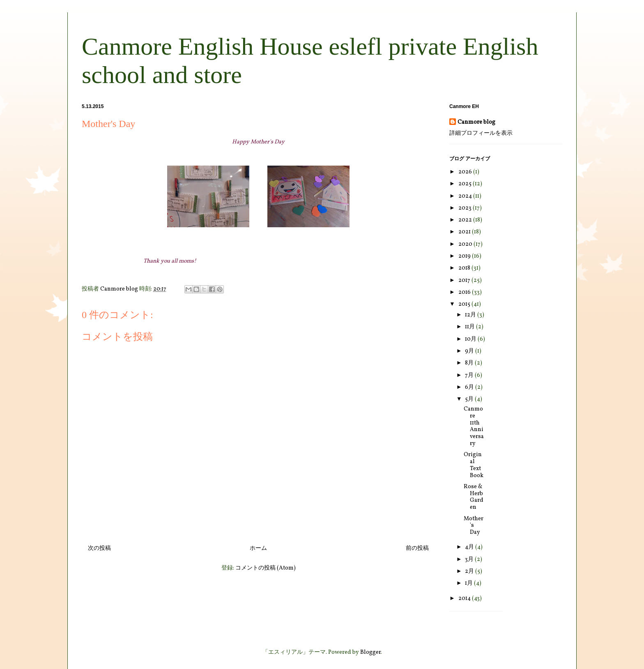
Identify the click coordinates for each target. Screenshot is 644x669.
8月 (470, 363)
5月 (470, 399)
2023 (466, 208)
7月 (470, 375)
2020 (466, 244)
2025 (466, 184)
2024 (466, 196)
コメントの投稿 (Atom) (266, 568)
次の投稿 (99, 548)
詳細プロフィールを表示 (481, 133)
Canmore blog (476, 122)
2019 (465, 256)
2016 (465, 292)
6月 (470, 387)
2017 (465, 280)
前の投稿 (417, 548)
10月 (471, 339)
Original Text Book (474, 465)
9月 (470, 351)
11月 (470, 327)
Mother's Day (474, 526)
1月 (469, 583)
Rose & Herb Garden (474, 497)
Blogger (370, 652)
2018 (465, 268)
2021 (465, 232)
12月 (471, 315)
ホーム (258, 548)
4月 (470, 547)
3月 (470, 559)
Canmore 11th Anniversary (474, 426)
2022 (466, 220)
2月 (470, 571)
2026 (466, 172)
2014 (465, 599)
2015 (465, 304)
